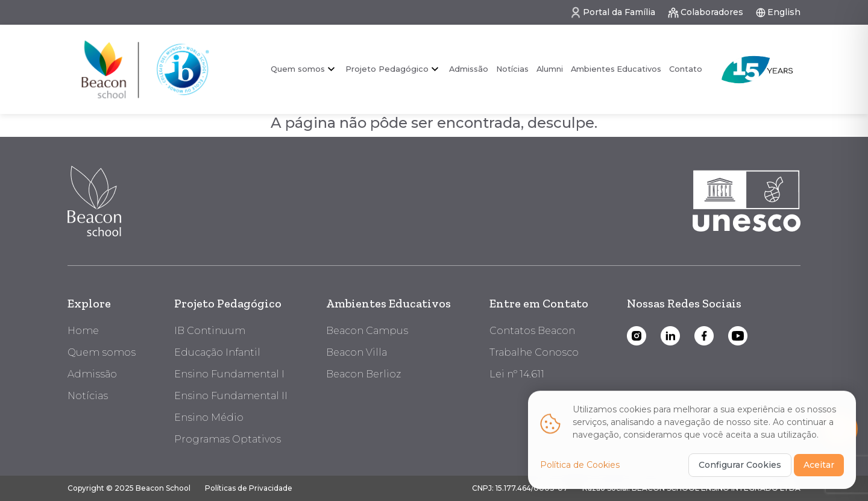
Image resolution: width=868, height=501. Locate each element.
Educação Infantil (217, 352)
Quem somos (298, 69)
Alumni (550, 69)
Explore (89, 303)
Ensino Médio (209, 417)
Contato (686, 69)
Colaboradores (705, 13)
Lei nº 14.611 (517, 374)
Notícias (512, 69)
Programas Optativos (228, 439)
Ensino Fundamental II (231, 396)
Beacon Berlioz (363, 374)
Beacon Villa (357, 352)
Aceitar (819, 470)
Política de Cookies (580, 470)
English (778, 12)
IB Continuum (210, 331)
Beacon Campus (367, 331)
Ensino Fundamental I (229, 374)
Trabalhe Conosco (534, 352)
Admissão (469, 69)
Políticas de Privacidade (249, 488)
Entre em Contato (539, 303)
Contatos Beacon (532, 331)
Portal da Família (612, 13)
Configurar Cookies (740, 470)
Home (83, 331)
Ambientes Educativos (616, 69)
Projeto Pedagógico (387, 69)
